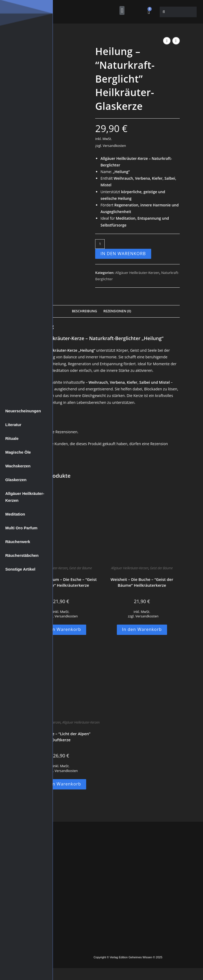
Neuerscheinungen (23, 411)
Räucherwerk (18, 542)
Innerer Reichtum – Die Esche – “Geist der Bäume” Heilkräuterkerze (61, 582)
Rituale (12, 438)
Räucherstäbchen (22, 555)
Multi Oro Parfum (21, 528)
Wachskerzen (18, 466)
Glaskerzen (16, 480)
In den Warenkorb (123, 254)
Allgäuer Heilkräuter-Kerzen (25, 497)
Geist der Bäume (81, 568)
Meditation (15, 514)
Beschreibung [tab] (84, 311)
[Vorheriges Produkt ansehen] (167, 41)
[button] (122, 10)
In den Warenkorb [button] (61, 629)
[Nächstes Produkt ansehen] (176, 41)
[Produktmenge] (100, 244)
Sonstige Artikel (20, 569)
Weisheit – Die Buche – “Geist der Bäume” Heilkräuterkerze (142, 582)
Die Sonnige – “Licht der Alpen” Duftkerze (61, 737)
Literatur (13, 425)
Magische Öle (18, 452)
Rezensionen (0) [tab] (117, 311)
